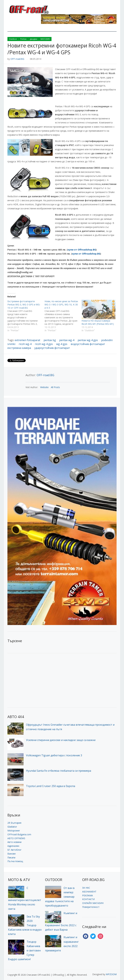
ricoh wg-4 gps (44, 344)
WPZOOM (111, 974)
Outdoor (13, 39)
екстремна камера (19, 348)
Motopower (14, 831)
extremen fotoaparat (27, 340)
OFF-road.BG (17, 59)
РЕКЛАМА (88, 895)
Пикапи (11, 857)
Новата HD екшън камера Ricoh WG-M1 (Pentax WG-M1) (98, 322)
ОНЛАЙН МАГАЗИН (93, 903)
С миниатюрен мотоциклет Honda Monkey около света (25, 898)
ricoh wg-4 (25, 344)
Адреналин (13, 846)
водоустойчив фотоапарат (88, 344)
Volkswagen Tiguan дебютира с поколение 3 (54, 755)
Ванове (12, 854)
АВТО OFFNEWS (16, 838)
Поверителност (91, 907)
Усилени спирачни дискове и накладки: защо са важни (61, 740)
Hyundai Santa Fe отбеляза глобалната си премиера (59, 771)
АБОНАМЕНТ (89, 892)
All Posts (55, 387)
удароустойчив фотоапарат (52, 348)
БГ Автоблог (14, 850)
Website (44, 387)
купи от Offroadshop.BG (82, 250)
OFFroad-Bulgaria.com (19, 834)
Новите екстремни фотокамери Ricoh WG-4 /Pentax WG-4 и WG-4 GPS (62, 49)
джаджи (34, 39)
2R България (14, 823)
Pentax (23, 39)
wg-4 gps (62, 344)
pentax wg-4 (67, 340)
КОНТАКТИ (88, 899)
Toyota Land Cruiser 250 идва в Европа (51, 786)
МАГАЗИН (45, 39)
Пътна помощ (15, 861)
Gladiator (12, 827)
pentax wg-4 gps (88, 340)
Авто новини (14, 842)
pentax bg (50, 340)
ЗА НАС (86, 888)
